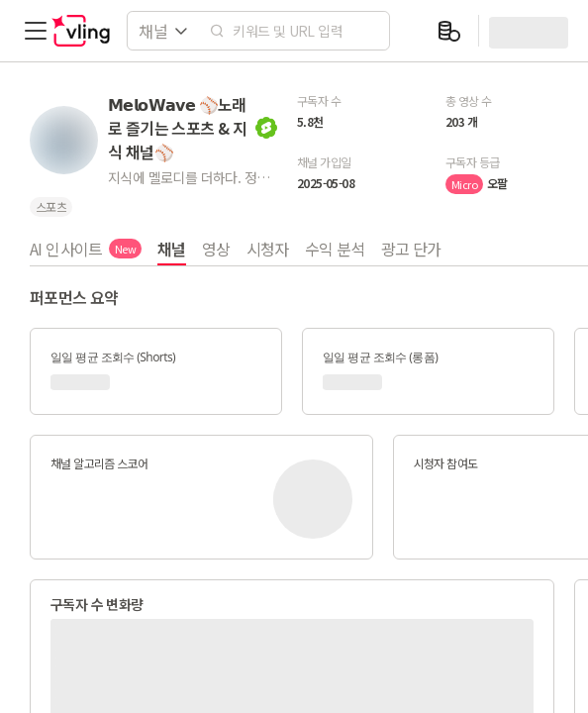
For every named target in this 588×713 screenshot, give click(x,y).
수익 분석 (335, 249)
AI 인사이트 (86, 249)
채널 (172, 249)
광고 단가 (411, 249)
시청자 (268, 249)
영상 (216, 249)
